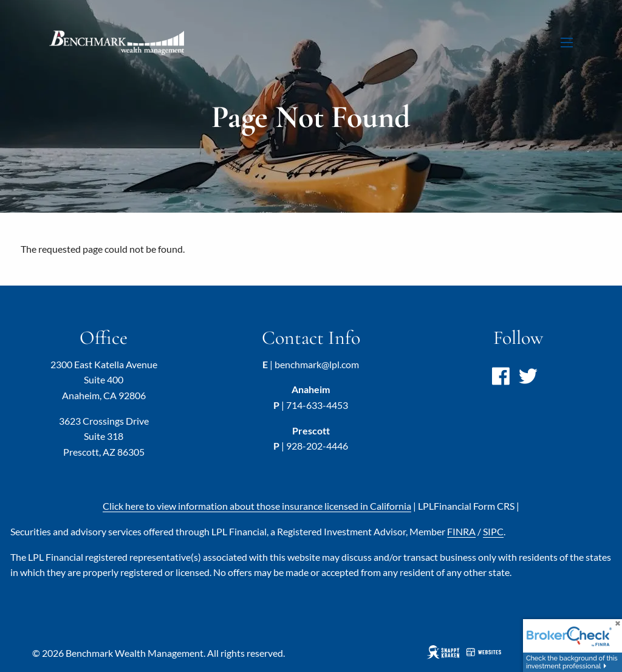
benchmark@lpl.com (317, 364)
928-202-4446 (317, 446)
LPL (466, 506)
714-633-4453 (317, 405)
